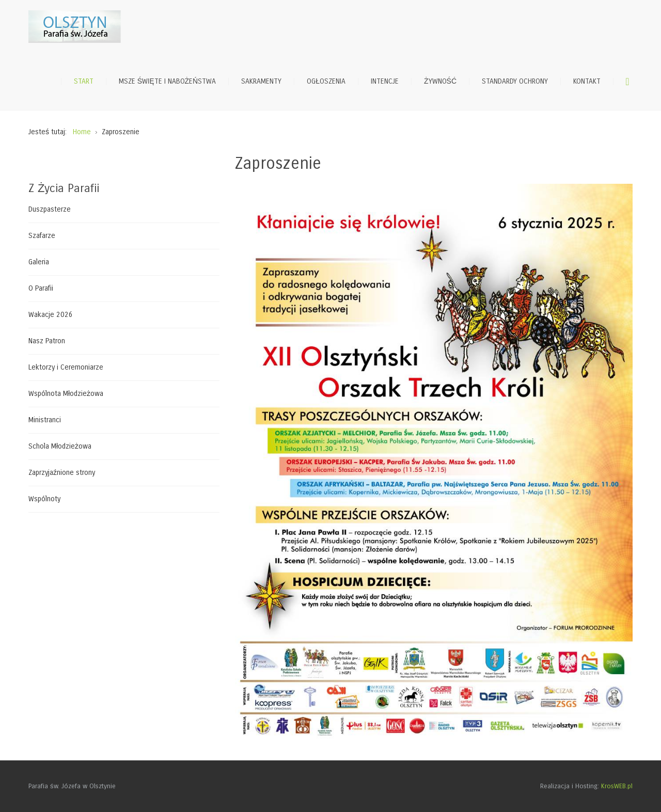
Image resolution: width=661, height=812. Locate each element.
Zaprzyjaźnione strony (62, 473)
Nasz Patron (47, 341)
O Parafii (41, 288)
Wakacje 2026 (51, 315)
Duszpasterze (50, 210)
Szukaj (627, 82)
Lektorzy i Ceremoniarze (66, 367)
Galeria (39, 262)
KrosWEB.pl (617, 786)
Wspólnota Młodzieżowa (66, 394)
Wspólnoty (44, 499)
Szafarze (42, 236)
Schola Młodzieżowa (60, 446)
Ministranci (45, 420)
